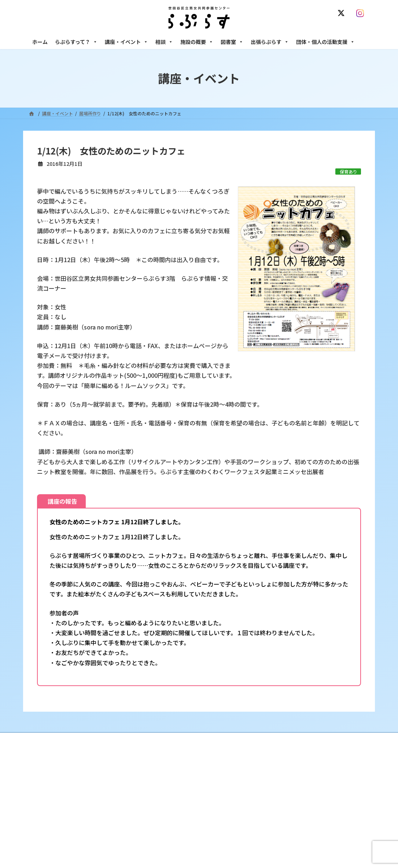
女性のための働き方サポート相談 (305, 795)
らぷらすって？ (76, 42)
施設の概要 (197, 42)
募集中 (161, 821)
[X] (343, 13)
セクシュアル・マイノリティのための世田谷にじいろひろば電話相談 (320, 811)
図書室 (232, 42)
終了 (159, 833)
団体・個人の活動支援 (325, 42)
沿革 (159, 783)
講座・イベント (126, 42)
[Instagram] (362, 13)
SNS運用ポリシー (273, 739)
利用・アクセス (170, 795)
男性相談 (281, 827)
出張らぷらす (270, 42)
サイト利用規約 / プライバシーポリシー (202, 739)
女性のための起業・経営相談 (301, 840)
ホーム (40, 42)
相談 (164, 42)
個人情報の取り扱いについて (334, 739)
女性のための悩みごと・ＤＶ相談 (305, 783)
